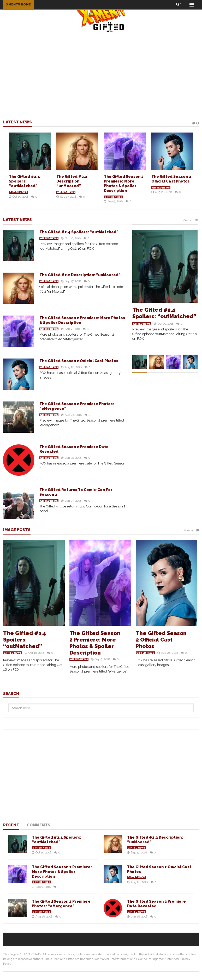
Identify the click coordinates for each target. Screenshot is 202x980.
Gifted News (18, 192)
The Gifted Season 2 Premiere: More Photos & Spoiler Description (95, 643)
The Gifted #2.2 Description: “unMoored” (72, 181)
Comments (38, 825)
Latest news (17, 122)
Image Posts (17, 530)
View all (188, 221)
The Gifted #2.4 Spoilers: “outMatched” (24, 181)
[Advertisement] (101, 76)
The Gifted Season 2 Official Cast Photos (79, 361)
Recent (11, 825)
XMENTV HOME (19, 4)
